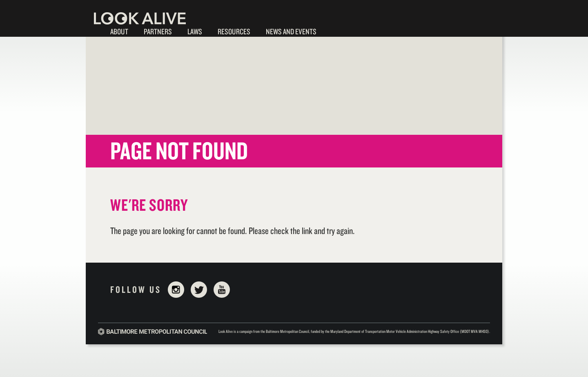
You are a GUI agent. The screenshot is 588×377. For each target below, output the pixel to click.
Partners (158, 31)
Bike (362, 32)
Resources (234, 31)
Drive (383, 32)
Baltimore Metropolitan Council (153, 332)
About (119, 31)
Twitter (199, 290)
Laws (195, 31)
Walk (340, 32)
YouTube (222, 290)
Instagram (176, 290)
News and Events (291, 31)
